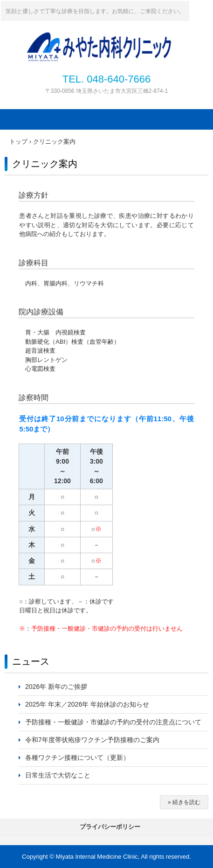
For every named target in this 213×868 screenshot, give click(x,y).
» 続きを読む (184, 802)
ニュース (31, 661)
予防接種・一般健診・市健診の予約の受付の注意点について (113, 722)
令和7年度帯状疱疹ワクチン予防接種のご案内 (92, 740)
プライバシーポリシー (110, 827)
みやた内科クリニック (119, 39)
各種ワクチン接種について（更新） (77, 757)
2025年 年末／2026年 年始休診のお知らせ (87, 704)
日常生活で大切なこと (58, 775)
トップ (18, 142)
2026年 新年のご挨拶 (56, 687)
